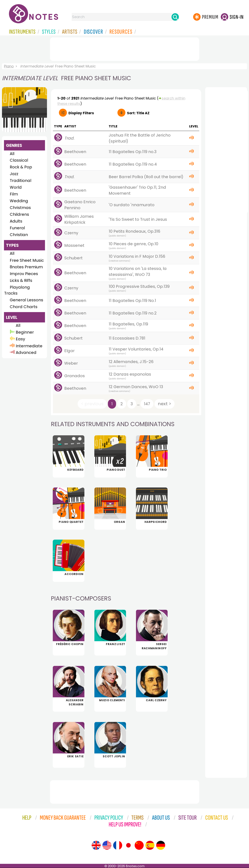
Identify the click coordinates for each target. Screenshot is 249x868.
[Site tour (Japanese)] (128, 845)
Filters (81, 113)
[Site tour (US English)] (107, 845)
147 (147, 404)
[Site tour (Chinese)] (139, 845)
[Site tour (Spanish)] (150, 845)
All (12, 154)
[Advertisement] (125, 48)
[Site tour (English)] (96, 845)
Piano (9, 66)
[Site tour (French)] (118, 845)
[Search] (175, 17)
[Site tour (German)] (161, 845)
